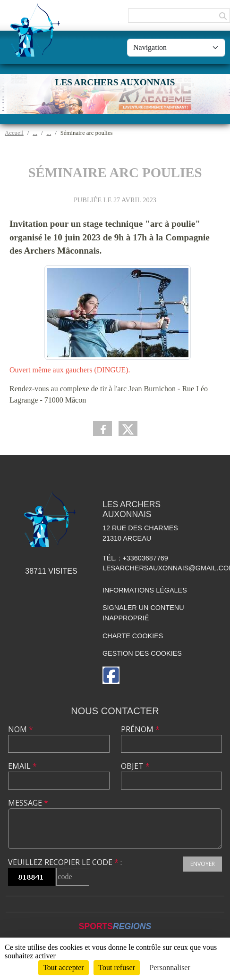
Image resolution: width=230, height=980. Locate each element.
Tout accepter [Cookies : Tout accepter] (63, 968)
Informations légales (145, 590)
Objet (135, 766)
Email (22, 766)
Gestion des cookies (142, 653)
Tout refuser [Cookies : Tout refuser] (117, 968)
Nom (21, 729)
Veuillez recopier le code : (65, 862)
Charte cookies (133, 636)
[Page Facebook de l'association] (111, 675)
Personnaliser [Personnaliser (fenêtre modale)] (170, 968)
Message (28, 803)
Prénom (140, 729)
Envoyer (203, 864)
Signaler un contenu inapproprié (143, 613)
